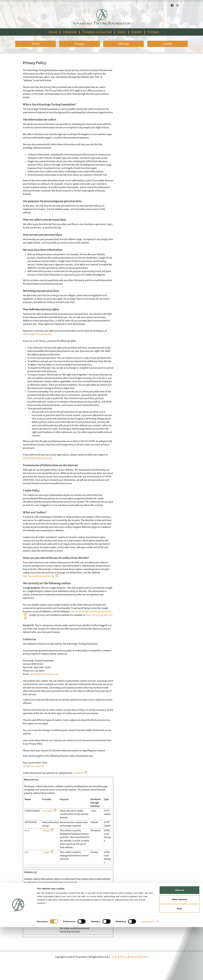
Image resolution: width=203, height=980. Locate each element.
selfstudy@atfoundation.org (37, 334)
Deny (180, 961)
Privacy (80, 44)
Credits (167, 44)
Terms (36, 44)
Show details (148, 974)
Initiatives (70, 32)
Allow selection (179, 952)
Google (46, 831)
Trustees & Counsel (97, 32)
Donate (137, 32)
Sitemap (123, 44)
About (53, 32)
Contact (153, 32)
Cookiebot (78, 773)
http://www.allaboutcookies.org (39, 576)
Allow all (180, 943)
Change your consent (33, 766)
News (121, 32)
